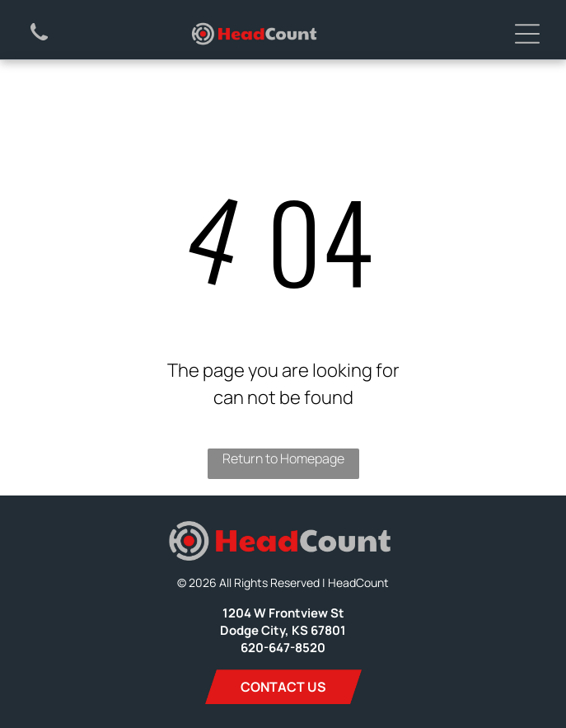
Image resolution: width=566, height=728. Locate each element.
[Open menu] (527, 34)
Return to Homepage (283, 458)
